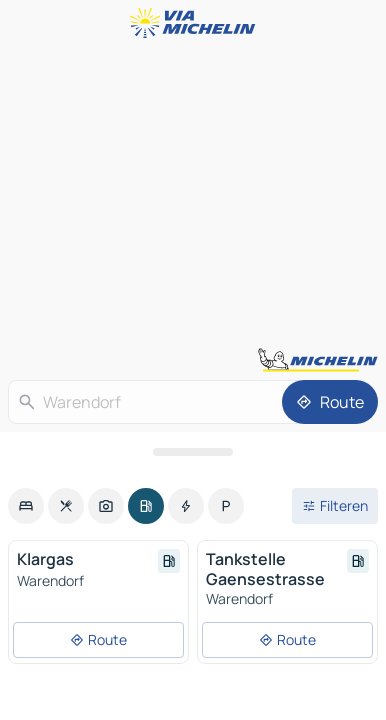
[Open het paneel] (193, 452)
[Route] (330, 402)
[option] (26, 506)
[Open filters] (335, 506)
